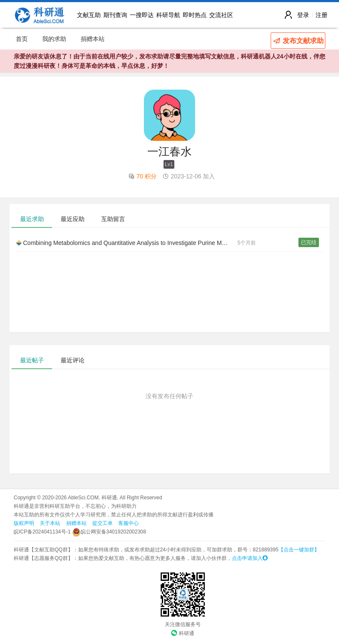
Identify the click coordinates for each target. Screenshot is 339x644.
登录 (303, 15)
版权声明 (24, 523)
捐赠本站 (93, 39)
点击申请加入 (250, 558)
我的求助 (54, 39)
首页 (22, 39)
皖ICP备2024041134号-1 (42, 532)
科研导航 (168, 15)
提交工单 (102, 523)
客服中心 (129, 523)
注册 (321, 15)
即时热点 (195, 15)
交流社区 (221, 15)
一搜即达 (142, 15)
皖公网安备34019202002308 (109, 532)
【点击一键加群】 (299, 550)
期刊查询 (115, 15)
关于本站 (50, 523)
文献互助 (89, 15)
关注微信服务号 (183, 624)
